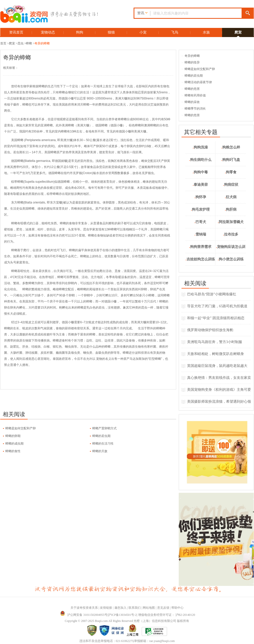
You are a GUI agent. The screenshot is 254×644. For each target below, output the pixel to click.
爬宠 (238, 32)
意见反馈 (163, 608)
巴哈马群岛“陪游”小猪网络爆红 (212, 294)
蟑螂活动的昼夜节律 (197, 82)
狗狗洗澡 (200, 147)
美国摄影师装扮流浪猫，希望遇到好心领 (219, 402)
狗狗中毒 (200, 172)
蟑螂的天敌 (100, 451)
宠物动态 (48, 32)
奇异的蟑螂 (42, 43)
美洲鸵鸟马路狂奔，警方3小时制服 (215, 342)
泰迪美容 (200, 185)
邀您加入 (120, 608)
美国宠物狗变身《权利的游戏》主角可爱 (219, 390)
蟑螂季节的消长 (194, 109)
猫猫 (111, 32)
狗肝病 (231, 209)
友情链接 (106, 608)
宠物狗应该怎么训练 (231, 249)
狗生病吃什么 (200, 160)
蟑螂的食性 (13, 451)
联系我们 (135, 608)
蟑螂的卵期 (13, 436)
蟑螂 (29, 43)
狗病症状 (231, 185)
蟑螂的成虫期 (14, 444)
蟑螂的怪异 (191, 62)
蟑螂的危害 (191, 89)
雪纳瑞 (200, 234)
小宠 (143, 32)
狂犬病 (231, 197)
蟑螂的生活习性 (103, 444)
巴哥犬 (200, 222)
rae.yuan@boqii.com (162, 641)
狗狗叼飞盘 (231, 160)
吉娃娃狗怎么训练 (200, 259)
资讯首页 (16, 32)
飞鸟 (175, 32)
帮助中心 (177, 608)
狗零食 (231, 172)
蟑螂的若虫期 (101, 436)
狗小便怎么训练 (231, 259)
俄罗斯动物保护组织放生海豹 (210, 330)
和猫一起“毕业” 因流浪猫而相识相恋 (216, 318)
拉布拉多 (231, 234)
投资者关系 (90, 608)
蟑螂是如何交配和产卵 (21, 428)
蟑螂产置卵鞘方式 (104, 428)
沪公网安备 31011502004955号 (84, 615)
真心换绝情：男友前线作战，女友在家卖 (219, 378)
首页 (3, 43)
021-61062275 (125, 641)
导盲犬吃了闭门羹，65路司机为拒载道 (217, 306)
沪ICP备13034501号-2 (122, 615)
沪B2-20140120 (185, 615)
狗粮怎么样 (231, 147)
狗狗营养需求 (200, 247)
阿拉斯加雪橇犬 (231, 222)
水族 (206, 32)
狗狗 (80, 32)
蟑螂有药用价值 (194, 95)
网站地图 (149, 608)
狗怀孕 (200, 197)
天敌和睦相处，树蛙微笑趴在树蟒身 (215, 354)
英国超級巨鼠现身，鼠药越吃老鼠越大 (217, 366)
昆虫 (21, 43)
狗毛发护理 (200, 209)
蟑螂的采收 (191, 102)
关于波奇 (77, 608)
